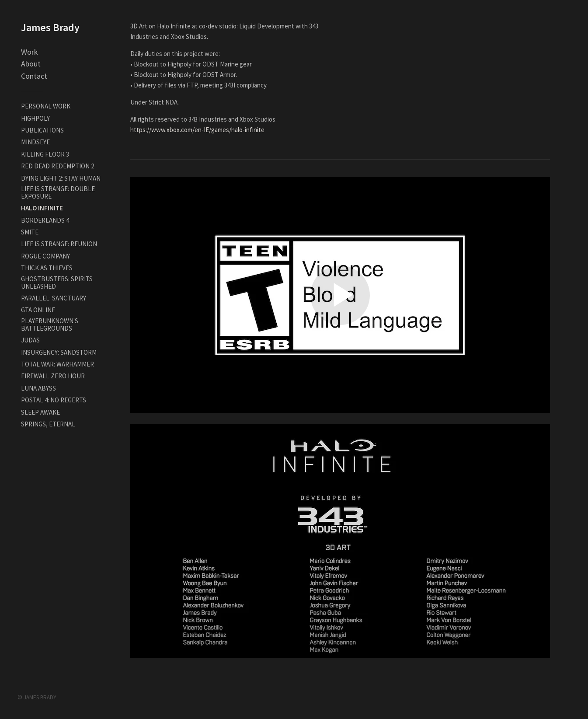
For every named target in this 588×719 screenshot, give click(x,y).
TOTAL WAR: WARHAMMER (57, 364)
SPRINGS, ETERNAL (48, 424)
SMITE (30, 232)
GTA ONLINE (38, 310)
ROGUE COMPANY (45, 256)
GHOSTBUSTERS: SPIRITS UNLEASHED (57, 283)
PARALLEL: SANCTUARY (54, 298)
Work (30, 52)
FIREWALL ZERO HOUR (53, 376)
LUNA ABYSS (38, 388)
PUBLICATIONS (42, 130)
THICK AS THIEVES (47, 268)
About (31, 64)
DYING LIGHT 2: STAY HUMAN (61, 178)
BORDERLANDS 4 (45, 220)
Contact (34, 76)
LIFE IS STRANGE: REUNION (59, 244)
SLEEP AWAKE (40, 412)
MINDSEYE (35, 142)
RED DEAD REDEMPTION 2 (57, 166)
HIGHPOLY (35, 118)
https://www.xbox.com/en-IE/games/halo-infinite (197, 130)
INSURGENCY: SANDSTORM (59, 352)
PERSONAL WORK (46, 106)
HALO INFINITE (42, 208)
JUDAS (30, 340)
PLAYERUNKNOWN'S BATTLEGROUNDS (50, 325)
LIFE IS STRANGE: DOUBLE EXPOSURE (58, 192)
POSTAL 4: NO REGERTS (54, 400)
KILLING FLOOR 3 (45, 154)
